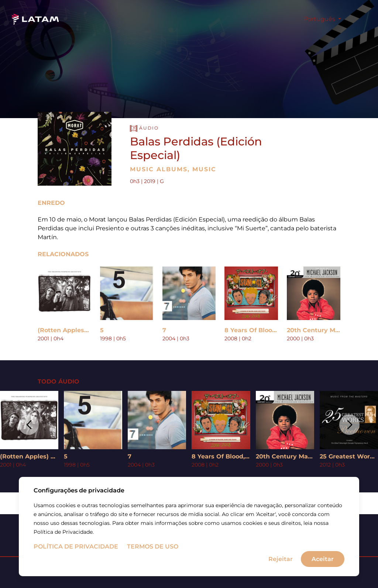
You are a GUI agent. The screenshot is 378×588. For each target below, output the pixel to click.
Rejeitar (281, 559)
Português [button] (320, 19)
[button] (29, 425)
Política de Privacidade (76, 547)
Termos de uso (153, 547)
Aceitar (323, 559)
